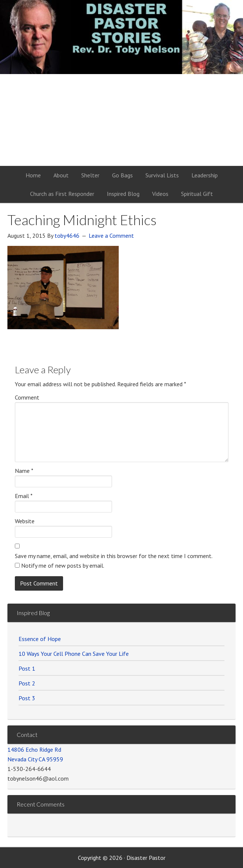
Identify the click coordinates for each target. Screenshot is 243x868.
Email (24, 496)
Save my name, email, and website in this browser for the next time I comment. (114, 556)
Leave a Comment (111, 236)
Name (24, 471)
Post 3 (27, 698)
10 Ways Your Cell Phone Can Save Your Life (74, 654)
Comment (27, 397)
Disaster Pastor (122, 44)
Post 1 (27, 668)
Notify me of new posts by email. (63, 565)
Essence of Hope (40, 639)
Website (25, 521)
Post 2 (27, 683)
